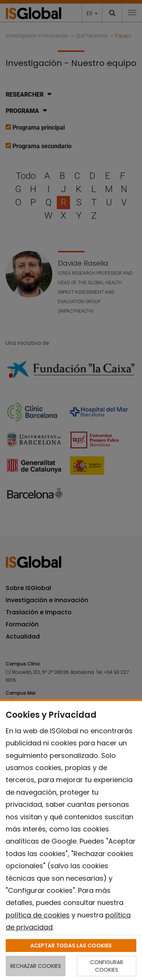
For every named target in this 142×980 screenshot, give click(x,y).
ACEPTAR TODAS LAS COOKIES (71, 946)
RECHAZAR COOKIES (36, 966)
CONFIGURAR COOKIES (107, 966)
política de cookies (38, 915)
